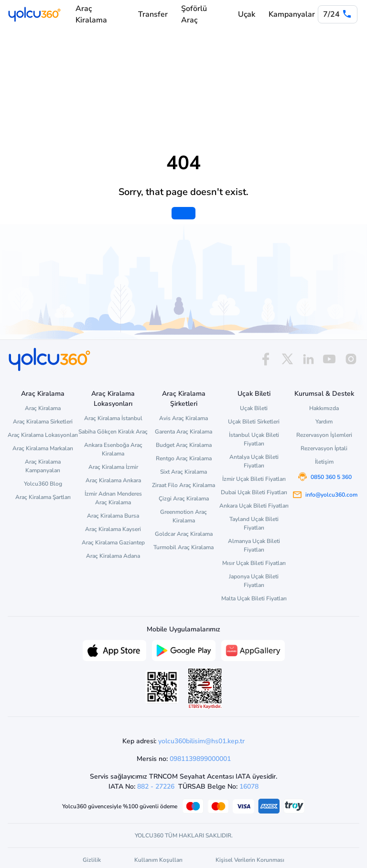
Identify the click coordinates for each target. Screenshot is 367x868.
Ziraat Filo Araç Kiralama (183, 485)
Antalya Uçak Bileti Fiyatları (254, 461)
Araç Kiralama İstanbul (113, 418)
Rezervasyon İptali (324, 448)
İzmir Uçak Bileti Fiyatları (254, 479)
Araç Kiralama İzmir (113, 467)
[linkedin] (308, 359)
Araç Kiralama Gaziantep (113, 542)
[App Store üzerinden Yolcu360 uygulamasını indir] (114, 650)
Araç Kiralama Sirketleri (43, 422)
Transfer (153, 14)
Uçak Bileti (254, 408)
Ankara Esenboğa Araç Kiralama (113, 449)
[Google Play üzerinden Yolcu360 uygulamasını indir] (184, 650)
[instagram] (351, 359)
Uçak (247, 14)
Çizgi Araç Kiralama (184, 499)
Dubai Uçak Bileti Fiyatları (254, 492)
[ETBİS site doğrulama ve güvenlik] (205, 689)
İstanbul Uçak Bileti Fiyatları (254, 439)
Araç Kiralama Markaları (43, 448)
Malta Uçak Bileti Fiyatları (254, 598)
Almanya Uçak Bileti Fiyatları (254, 545)
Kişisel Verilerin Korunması (250, 860)
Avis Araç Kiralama (183, 418)
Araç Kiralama (91, 14)
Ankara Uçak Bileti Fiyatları (254, 506)
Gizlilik (92, 860)
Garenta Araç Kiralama (183, 432)
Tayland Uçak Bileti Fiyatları (254, 523)
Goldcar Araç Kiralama (184, 534)
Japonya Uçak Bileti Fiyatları (254, 581)
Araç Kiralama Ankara (113, 480)
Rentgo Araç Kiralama (184, 458)
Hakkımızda (324, 408)
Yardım (324, 422)
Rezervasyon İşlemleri (324, 435)
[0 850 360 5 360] (338, 14)
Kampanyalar (292, 14)
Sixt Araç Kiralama (183, 472)
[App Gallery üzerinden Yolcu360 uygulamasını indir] (253, 650)
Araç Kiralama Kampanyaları (43, 466)
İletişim (324, 462)
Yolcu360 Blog (43, 484)
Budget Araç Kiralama (184, 445)
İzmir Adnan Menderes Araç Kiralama (113, 498)
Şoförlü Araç (194, 14)
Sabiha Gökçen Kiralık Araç (113, 432)
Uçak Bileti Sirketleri (254, 422)
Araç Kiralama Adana (113, 556)
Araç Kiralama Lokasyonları (43, 435)
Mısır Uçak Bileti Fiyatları (254, 563)
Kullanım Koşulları (158, 860)
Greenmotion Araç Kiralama (183, 516)
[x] (287, 359)
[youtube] (329, 359)
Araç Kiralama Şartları (43, 497)
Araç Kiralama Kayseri (113, 529)
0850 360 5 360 (331, 477)
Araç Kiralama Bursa (113, 516)
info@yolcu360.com (331, 495)
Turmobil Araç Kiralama (183, 547)
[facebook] (266, 359)
